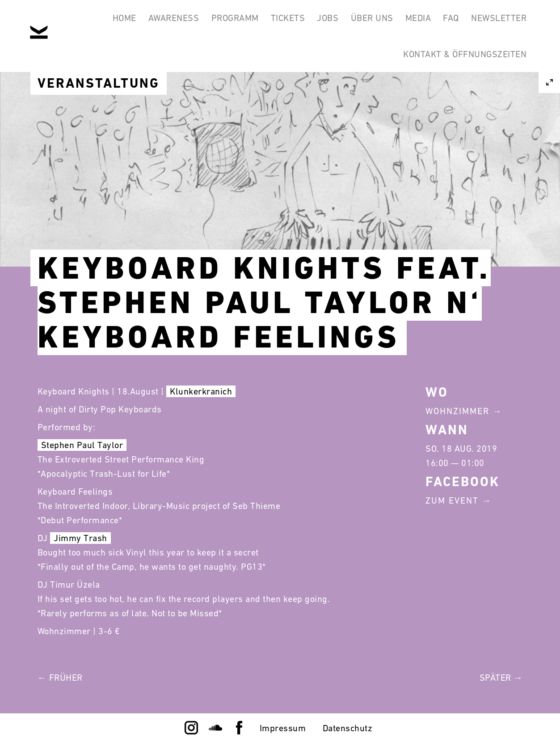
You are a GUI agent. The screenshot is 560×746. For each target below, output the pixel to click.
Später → (501, 678)
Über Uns (356, 21)
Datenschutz (348, 728)
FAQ (444, 21)
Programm (205, 21)
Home (85, 21)
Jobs (307, 21)
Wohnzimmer (457, 411)
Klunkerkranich (201, 391)
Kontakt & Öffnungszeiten (463, 64)
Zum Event (452, 500)
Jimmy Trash (80, 538)
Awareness (139, 21)
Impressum (283, 728)
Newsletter (497, 21)
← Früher (60, 678)
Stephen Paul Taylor (82, 445)
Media (407, 21)
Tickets (263, 21)
